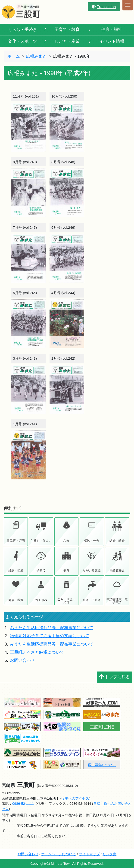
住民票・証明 (16, 541)
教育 (66, 570)
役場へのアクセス (75, 798)
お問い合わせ (22, 660)
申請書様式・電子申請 (117, 601)
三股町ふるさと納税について (37, 652)
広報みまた (36, 56)
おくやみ (41, 600)
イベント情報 (112, 41)
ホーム (14, 56)
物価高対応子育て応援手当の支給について (50, 636)
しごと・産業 (67, 41)
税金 (66, 541)
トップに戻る (114, 677)
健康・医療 (16, 600)
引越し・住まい (41, 541)
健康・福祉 (112, 29)
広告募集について (102, 765)
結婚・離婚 (117, 541)
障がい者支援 (92, 570)
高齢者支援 (117, 570)
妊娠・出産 (16, 570)
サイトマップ (89, 854)
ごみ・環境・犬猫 (66, 601)
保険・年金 (92, 541)
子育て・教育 (67, 29)
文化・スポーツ (22, 41)
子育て (41, 570)
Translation (104, 7)
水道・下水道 (92, 600)
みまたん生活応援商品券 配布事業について (52, 628)
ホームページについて (59, 854)
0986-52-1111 (23, 803)
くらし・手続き (22, 29)
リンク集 (109, 854)
